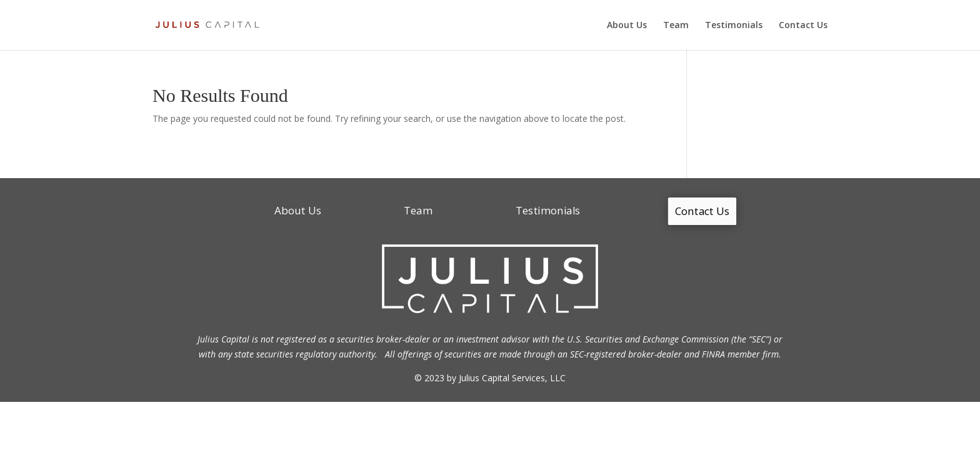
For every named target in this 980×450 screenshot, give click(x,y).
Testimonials (734, 26)
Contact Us (803, 26)
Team (676, 26)
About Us (627, 26)
